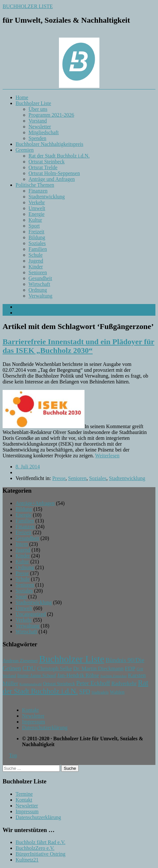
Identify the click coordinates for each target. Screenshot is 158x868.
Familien (38, 249)
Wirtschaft (39, 284)
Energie (36, 214)
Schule (36, 255)
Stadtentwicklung (47, 197)
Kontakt (30, 710)
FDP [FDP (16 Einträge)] (130, 668)
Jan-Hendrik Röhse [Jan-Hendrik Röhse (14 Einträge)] (78, 675)
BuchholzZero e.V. (35, 848)
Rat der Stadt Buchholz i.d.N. (59, 156)
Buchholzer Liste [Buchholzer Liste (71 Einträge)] (72, 659)
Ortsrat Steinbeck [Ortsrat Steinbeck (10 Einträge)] (59, 684)
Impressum (34, 722)
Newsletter (40, 127)
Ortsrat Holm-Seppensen (54, 173)
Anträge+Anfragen (35, 503)
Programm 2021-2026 (51, 115)
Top (13, 755)
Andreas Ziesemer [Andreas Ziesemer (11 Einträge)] (20, 661)
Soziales (37, 243)
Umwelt (37, 208)
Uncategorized (31, 614)
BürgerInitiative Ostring (40, 854)
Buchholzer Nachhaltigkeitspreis (49, 144)
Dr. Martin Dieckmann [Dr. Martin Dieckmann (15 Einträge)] (98, 669)
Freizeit (36, 232)
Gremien (25, 150)
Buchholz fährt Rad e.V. (40, 842)
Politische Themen (35, 185)
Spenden (37, 138)
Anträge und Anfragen (52, 179)
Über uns (38, 109)
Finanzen (38, 191)
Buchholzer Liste (33, 103)
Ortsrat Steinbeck (47, 162)
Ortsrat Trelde (43, 167)
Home (22, 97)
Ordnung (38, 290)
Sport (34, 226)
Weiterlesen (107, 456)
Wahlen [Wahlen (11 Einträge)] (117, 692)
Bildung (37, 237)
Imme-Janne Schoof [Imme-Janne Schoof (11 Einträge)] (37, 675)
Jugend (36, 261)
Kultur (35, 220)
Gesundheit (40, 278)
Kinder (36, 267)
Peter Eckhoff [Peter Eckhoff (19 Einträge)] (93, 683)
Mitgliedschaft (44, 132)
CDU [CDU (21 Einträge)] (29, 668)
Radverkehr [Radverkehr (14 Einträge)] (124, 683)
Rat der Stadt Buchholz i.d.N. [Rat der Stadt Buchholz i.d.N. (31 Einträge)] (75, 687)
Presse (59, 478)
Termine (24, 794)
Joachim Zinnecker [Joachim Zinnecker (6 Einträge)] (113, 676)
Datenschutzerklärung (45, 727)
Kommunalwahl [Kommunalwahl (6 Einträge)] (31, 684)
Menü (22, 307)
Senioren (38, 272)
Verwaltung (40, 296)
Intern (22, 544)
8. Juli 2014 (28, 467)
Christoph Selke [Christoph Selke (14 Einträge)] (55, 669)
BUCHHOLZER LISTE (28, 6)
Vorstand (38, 121)
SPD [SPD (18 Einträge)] (85, 692)
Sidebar (23, 313)
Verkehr (37, 202)
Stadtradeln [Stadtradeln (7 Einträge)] (100, 692)
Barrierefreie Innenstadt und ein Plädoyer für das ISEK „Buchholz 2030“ (79, 346)
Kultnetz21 (27, 860)
